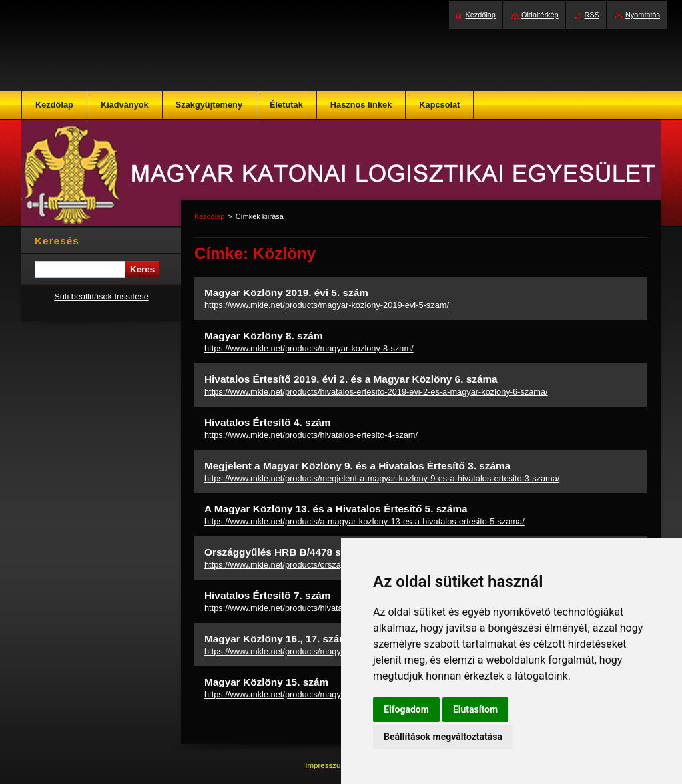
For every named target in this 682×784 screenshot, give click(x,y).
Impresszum (327, 765)
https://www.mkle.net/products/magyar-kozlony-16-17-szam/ (317, 651)
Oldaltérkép (540, 15)
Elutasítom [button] (475, 709)
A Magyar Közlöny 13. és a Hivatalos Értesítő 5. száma (336, 509)
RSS (592, 15)
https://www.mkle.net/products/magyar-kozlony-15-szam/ (311, 694)
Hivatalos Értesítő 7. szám (268, 595)
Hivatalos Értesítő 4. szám (268, 422)
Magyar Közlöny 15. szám (266, 682)
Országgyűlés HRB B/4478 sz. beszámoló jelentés (325, 552)
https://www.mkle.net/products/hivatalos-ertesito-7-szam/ (311, 608)
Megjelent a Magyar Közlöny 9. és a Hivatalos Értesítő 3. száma (357, 466)
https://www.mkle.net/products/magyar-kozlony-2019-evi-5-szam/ (327, 305)
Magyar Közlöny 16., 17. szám (276, 639)
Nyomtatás (643, 15)
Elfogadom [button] (406, 709)
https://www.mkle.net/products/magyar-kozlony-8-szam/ (309, 348)
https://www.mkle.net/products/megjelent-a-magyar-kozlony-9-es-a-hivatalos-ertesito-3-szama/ (382, 478)
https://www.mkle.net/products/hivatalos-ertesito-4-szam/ (311, 435)
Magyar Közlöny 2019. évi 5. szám (286, 293)
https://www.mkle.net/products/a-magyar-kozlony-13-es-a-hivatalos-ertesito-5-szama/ (365, 521)
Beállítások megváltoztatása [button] (443, 737)
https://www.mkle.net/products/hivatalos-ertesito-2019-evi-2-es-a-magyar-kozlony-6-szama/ (376, 392)
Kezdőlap (209, 216)
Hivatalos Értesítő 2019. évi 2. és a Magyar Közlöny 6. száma (351, 379)
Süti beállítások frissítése (101, 296)
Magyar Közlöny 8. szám (264, 336)
